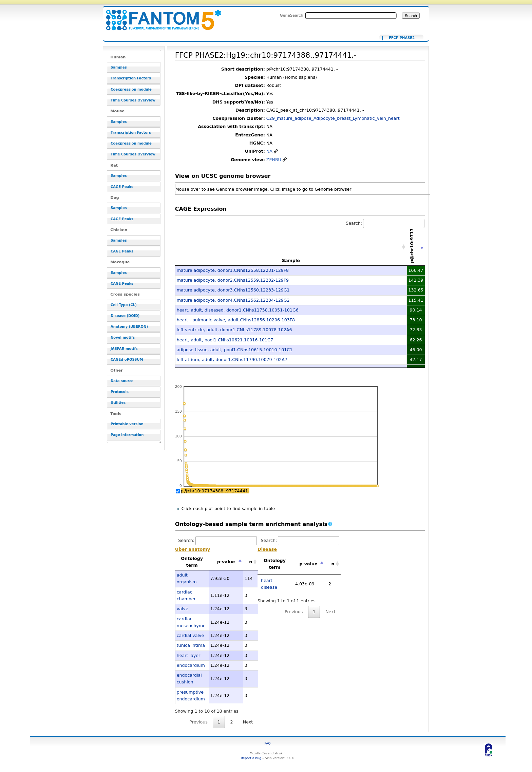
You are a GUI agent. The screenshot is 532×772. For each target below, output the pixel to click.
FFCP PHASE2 (402, 38)
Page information (127, 435)
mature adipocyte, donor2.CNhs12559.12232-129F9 (233, 280)
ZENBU (274, 160)
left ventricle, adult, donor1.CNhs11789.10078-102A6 (234, 330)
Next (248, 722)
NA (269, 151)
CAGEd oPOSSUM (127, 360)
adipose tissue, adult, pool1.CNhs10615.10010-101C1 (235, 350)
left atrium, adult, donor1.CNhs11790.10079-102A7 (232, 360)
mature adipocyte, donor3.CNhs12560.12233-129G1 (233, 290)
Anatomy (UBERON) (129, 327)
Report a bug (251, 758)
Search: (385, 223)
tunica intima (191, 645)
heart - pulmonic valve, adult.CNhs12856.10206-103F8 (236, 320)
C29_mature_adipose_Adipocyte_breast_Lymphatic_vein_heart (333, 118)
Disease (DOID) (125, 316)
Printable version (127, 424)
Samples (119, 67)
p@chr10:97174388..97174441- (215, 491)
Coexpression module (131, 89)
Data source (122, 381)
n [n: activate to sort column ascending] (251, 562)
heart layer (189, 655)
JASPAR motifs (124, 349)
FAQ (268, 743)
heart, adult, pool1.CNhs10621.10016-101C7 (225, 340)
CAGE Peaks (122, 187)
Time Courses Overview (133, 100)
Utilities (118, 403)
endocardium (191, 665)
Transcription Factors (131, 78)
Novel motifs (123, 337)
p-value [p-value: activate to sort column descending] (226, 562)
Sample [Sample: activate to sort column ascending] (291, 260)
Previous (198, 722)
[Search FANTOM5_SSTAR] (351, 16)
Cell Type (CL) (124, 305)
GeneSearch (292, 15)
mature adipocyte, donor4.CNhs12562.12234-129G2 (233, 300)
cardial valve (191, 635)
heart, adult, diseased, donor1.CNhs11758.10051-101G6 (238, 310)
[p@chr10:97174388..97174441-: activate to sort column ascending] (416, 247)
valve (183, 609)
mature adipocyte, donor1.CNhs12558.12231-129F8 (233, 270)
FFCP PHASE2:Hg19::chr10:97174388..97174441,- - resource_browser (159, 16)
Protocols (120, 392)
